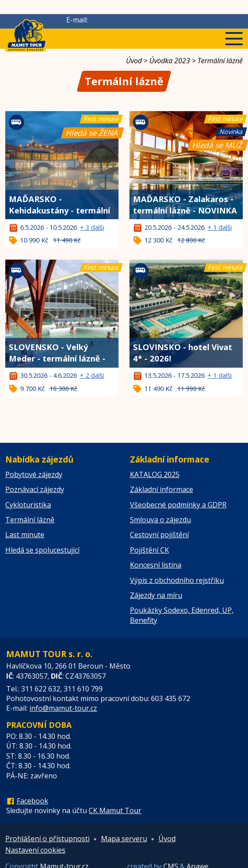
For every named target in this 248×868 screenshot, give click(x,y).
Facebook (32, 801)
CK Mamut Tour (115, 810)
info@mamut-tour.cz (63, 708)
